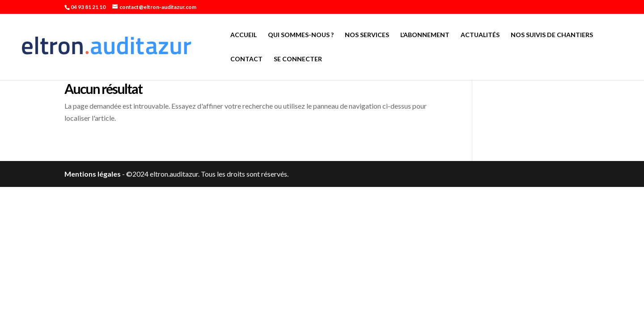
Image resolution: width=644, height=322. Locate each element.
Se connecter (298, 59)
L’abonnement (425, 35)
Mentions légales (93, 174)
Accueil (244, 35)
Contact (246, 59)
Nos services (367, 35)
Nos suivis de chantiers (552, 35)
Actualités (480, 35)
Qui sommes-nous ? (301, 35)
